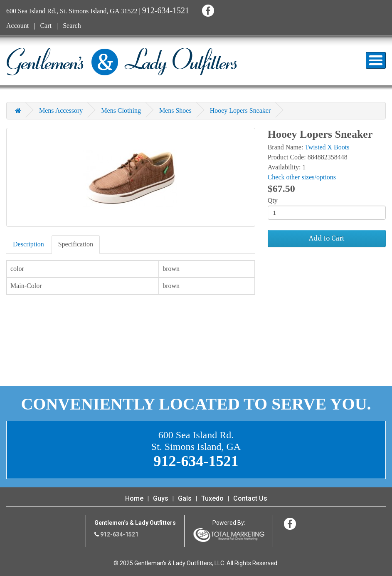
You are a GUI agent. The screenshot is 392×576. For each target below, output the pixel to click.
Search (72, 26)
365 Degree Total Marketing (229, 535)
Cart (46, 26)
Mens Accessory (61, 110)
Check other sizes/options (302, 177)
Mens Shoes (175, 110)
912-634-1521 (166, 10)
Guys (161, 498)
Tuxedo (212, 498)
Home (134, 498)
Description (28, 244)
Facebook (207, 9)
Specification (76, 244)
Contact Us (250, 498)
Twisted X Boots (327, 147)
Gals (185, 498)
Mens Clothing (121, 110)
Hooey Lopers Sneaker (240, 110)
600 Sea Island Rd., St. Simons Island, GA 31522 (72, 11)
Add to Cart (327, 238)
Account (17, 26)
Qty (273, 200)
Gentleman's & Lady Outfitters (122, 62)
